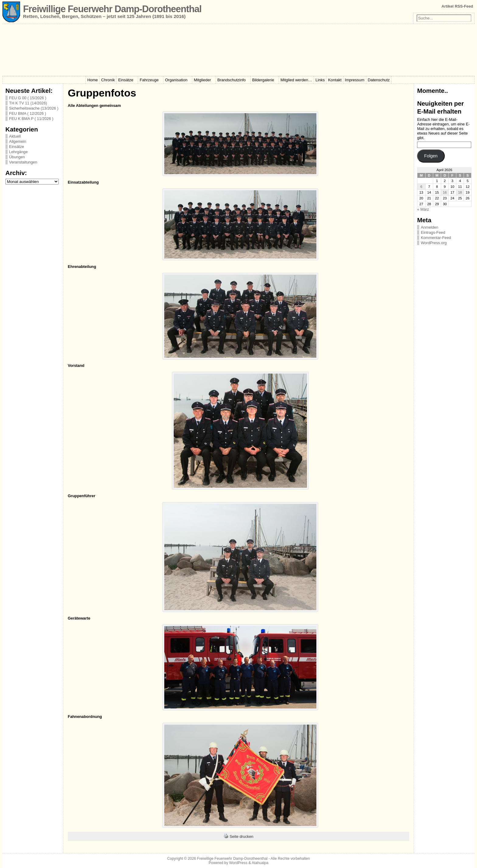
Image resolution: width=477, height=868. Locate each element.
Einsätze (17, 147)
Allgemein (18, 141)
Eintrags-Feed (433, 232)
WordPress (238, 863)
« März (423, 209)
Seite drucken (242, 836)
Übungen (17, 157)
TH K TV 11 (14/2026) (28, 103)
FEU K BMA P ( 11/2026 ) (31, 119)
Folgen (431, 156)
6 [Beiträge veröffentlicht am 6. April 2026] (421, 187)
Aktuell (15, 136)
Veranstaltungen (23, 162)
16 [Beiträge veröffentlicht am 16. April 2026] (445, 192)
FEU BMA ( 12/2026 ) (28, 113)
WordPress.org (434, 243)
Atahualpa (260, 863)
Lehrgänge (18, 152)
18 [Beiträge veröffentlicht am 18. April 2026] (460, 192)
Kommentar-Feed (436, 238)
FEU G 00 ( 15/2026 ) (28, 98)
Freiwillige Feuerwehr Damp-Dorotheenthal (112, 9)
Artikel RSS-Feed (457, 6)
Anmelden (430, 227)
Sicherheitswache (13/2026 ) (34, 108)
